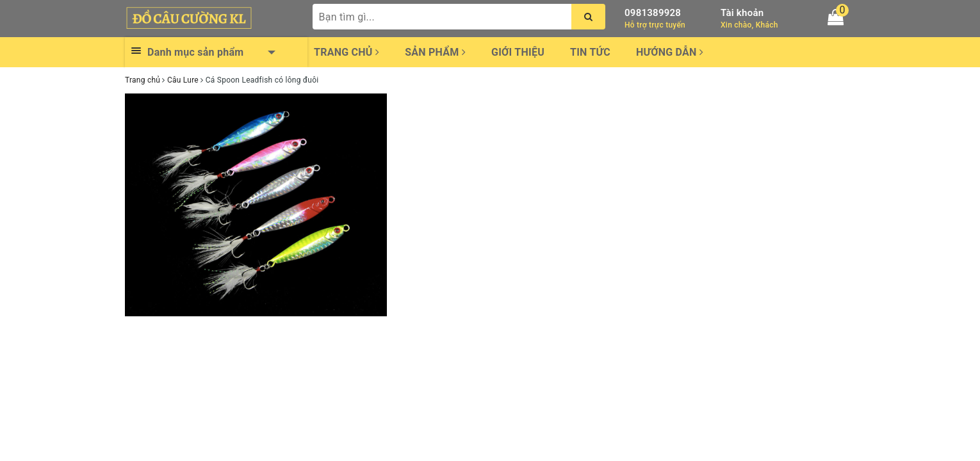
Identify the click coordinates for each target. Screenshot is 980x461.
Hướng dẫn (670, 52)
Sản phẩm (435, 52)
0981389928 (653, 13)
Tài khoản (742, 13)
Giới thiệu (518, 52)
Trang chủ (347, 52)
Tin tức (590, 52)
